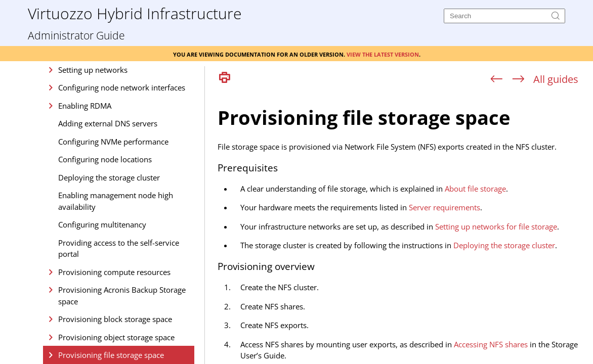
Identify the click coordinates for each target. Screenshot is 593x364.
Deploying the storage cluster (109, 177)
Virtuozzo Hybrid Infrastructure (135, 13)
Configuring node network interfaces (122, 87)
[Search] (504, 16)
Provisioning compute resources (114, 272)
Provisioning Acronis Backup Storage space (122, 295)
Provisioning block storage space (115, 319)
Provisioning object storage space (116, 337)
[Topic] (403, 226)
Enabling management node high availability (116, 201)
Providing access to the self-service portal (119, 248)
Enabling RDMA (85, 106)
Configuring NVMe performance (113, 142)
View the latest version (383, 54)
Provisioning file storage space (111, 355)
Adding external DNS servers (108, 123)
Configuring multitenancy (102, 224)
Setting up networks (93, 70)
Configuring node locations (105, 159)
